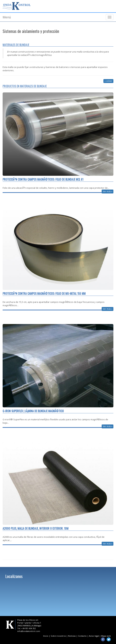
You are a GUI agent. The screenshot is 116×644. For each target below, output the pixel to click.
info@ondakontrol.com (29, 631)
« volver (108, 81)
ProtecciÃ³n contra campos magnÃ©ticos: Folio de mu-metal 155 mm (44, 294)
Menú (7, 17)
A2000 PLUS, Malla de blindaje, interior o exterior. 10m (36, 529)
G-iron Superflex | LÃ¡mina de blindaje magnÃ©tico (33, 411)
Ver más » (108, 191)
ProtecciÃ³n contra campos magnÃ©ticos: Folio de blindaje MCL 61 (43, 180)
